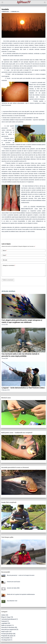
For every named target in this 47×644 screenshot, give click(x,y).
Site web (5, 260)
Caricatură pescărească (9, 619)
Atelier (3, 615)
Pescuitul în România (8, 627)
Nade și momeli (6, 625)
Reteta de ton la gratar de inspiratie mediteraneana (21, 594)
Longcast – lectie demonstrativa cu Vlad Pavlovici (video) (23, 388)
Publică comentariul (8, 280)
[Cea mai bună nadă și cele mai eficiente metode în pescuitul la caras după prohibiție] (23, 340)
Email (5, 255)
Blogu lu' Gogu (6, 617)
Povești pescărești (7, 634)
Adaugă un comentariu (9, 265)
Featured (4, 621)
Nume (5, 251)
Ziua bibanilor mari (12, 601)
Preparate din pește (7, 636)
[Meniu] (2, 2)
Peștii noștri (5, 632)
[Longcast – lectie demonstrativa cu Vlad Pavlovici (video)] (23, 374)
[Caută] (45, 2)
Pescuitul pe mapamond (9, 629)
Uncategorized (6, 640)
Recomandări (5, 638)
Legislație (4, 623)
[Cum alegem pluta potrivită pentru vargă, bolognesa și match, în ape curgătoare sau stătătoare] (23, 306)
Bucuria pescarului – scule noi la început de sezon (21, 575)
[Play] (24, 413)
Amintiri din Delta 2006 (13, 588)
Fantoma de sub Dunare (13, 582)
